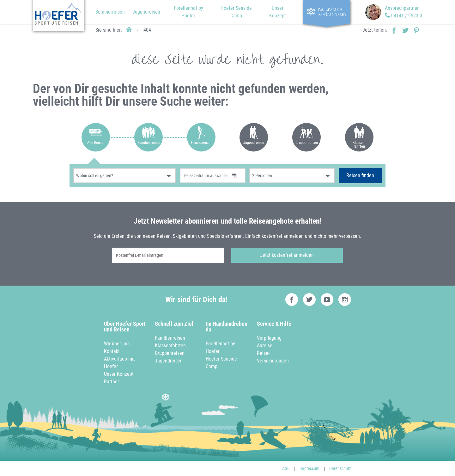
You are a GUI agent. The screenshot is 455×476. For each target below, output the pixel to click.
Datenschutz (340, 468)
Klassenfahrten (170, 346)
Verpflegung (269, 338)
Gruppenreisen (170, 353)
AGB (286, 468)
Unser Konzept (119, 374)
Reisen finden (360, 175)
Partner (112, 382)
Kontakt (112, 351)
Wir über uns (117, 344)
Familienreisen (170, 338)
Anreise (265, 346)
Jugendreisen (146, 12)
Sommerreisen (110, 12)
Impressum (309, 468)
